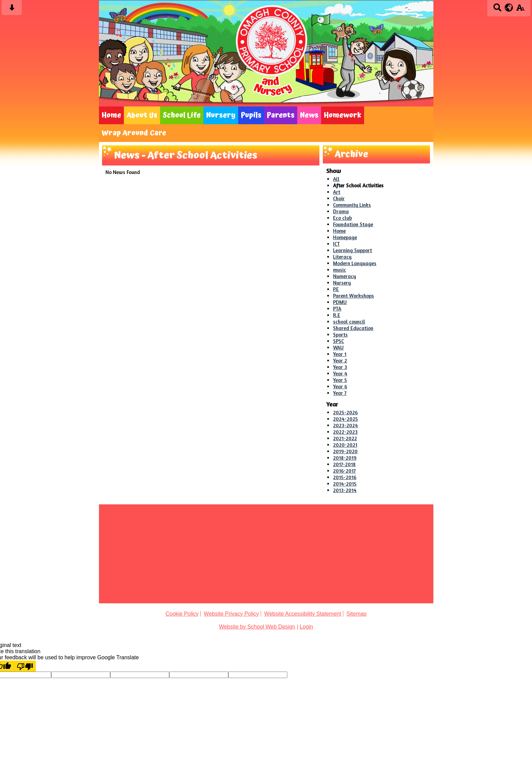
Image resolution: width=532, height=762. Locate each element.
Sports (340, 335)
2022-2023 (345, 432)
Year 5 (340, 380)
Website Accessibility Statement (303, 614)
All (336, 179)
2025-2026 (345, 412)
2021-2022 (345, 438)
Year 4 (340, 373)
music (340, 270)
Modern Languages (355, 263)
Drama (341, 211)
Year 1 (340, 354)
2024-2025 (346, 419)
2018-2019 (345, 458)
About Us (142, 115)
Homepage (345, 237)
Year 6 (340, 386)
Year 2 (340, 361)
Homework (343, 115)
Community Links (352, 205)
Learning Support (353, 250)
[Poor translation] (25, 666)
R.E (337, 315)
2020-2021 (345, 445)
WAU (338, 348)
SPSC (339, 341)
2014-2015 (345, 484)
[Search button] (497, 10)
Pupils (251, 115)
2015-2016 (345, 477)
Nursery (221, 115)
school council (349, 322)
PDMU (340, 302)
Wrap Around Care (134, 133)
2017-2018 (344, 464)
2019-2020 (345, 451)
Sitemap (356, 614)
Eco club (342, 218)
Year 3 (340, 367)
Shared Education (353, 328)
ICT (336, 244)
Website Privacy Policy (231, 614)
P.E (336, 289)
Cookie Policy (182, 614)
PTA (337, 309)
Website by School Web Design (257, 627)
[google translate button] (509, 8)
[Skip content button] (12, 10)
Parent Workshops (354, 296)
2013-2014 (345, 490)
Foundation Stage (353, 224)
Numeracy (344, 276)
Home (111, 115)
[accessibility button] (520, 10)
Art (337, 192)
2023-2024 (346, 425)
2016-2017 (344, 471)
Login (306, 627)
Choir (339, 198)
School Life (182, 115)
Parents (281, 115)
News (309, 115)
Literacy (342, 257)
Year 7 (340, 393)
